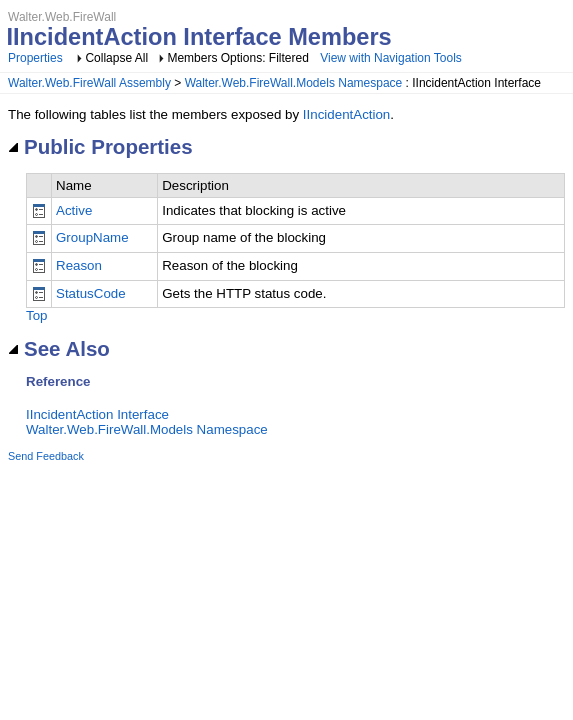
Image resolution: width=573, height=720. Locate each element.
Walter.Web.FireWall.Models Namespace (294, 83)
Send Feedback (46, 456)
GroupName (92, 237)
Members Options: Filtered (239, 58)
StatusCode (91, 293)
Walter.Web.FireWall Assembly (89, 83)
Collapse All (116, 58)
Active (74, 210)
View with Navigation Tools (391, 58)
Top (37, 315)
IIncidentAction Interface (97, 414)
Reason (79, 265)
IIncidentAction (346, 114)
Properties (35, 58)
